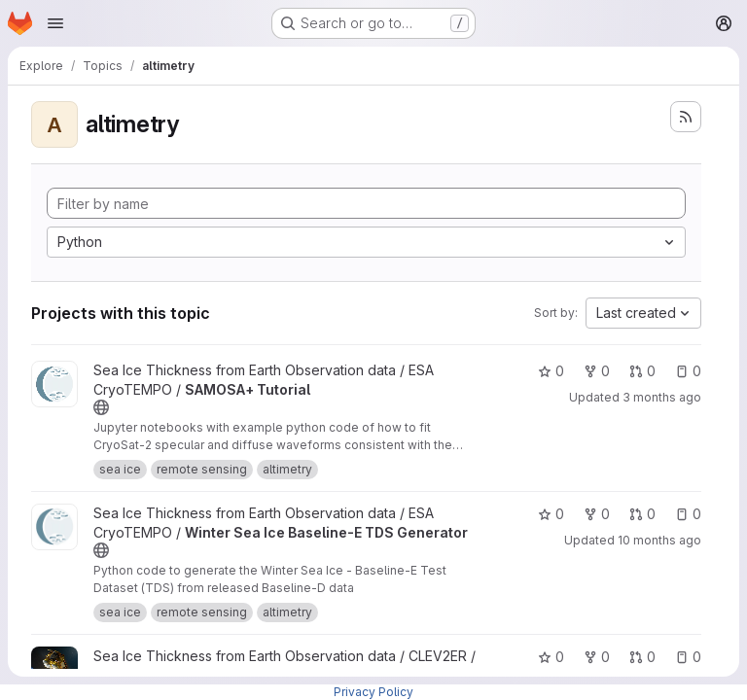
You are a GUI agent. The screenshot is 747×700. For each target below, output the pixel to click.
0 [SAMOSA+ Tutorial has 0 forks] (597, 371)
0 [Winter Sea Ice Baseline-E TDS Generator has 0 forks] (597, 514)
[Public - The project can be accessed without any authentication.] (101, 407)
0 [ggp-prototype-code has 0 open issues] (688, 657)
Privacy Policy (373, 692)
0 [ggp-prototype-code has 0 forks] (597, 657)
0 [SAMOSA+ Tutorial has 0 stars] (551, 371)
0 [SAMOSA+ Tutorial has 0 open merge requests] (642, 371)
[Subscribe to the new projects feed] (686, 117)
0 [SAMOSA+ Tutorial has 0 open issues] (688, 371)
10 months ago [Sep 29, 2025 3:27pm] (659, 540)
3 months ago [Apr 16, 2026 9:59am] (662, 397)
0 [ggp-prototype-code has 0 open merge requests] (642, 657)
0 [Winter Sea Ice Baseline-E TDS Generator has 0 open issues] (688, 514)
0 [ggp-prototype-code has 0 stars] (551, 657)
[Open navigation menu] (55, 23)
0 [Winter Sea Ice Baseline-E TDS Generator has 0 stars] (551, 514)
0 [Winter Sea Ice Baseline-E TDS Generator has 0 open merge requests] (642, 514)
